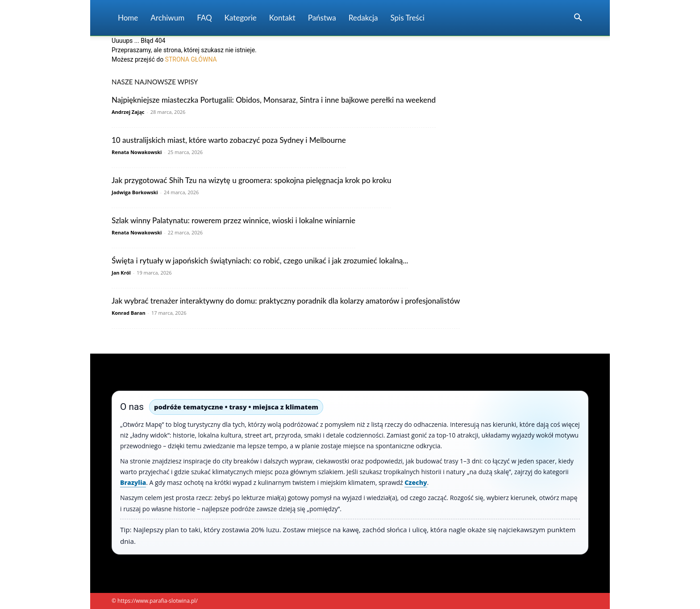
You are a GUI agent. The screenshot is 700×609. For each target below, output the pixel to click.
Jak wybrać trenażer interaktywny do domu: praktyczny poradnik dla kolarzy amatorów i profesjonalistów (286, 301)
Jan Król (121, 273)
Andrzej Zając (128, 112)
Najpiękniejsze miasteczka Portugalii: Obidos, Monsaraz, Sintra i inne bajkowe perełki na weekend (274, 100)
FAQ (204, 18)
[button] (578, 19)
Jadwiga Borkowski (135, 192)
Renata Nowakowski (137, 152)
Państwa (322, 18)
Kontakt (282, 18)
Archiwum (167, 18)
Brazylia (133, 482)
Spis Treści (408, 18)
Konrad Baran (129, 313)
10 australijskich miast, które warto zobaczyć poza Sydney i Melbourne (229, 140)
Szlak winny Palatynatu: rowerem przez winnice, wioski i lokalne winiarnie (233, 220)
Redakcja (363, 18)
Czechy (416, 482)
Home (128, 18)
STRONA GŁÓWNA (191, 59)
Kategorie (241, 18)
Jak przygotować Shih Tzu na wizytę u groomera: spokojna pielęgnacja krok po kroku (251, 180)
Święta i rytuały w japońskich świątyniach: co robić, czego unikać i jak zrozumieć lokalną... (260, 261)
